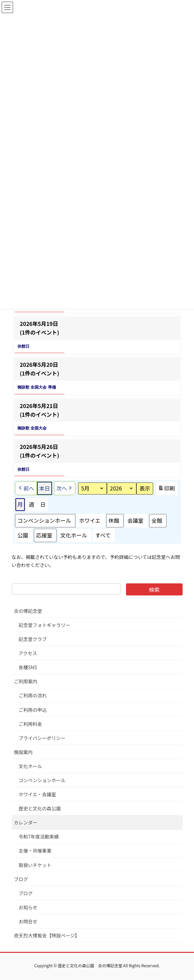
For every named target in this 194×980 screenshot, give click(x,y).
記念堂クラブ (33, 639)
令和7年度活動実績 (39, 837)
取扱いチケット (35, 865)
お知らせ (28, 907)
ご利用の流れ (33, 695)
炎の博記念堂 (28, 611)
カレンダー (26, 822)
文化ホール (74, 535)
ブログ (21, 879)
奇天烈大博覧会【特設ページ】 (47, 935)
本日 (45, 488)
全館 (156, 520)
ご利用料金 (30, 724)
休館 (114, 520)
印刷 (166, 489)
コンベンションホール (44, 520)
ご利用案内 (26, 681)
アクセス (28, 653)
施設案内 (23, 752)
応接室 (44, 535)
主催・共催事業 (35, 851)
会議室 (135, 520)
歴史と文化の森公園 (40, 808)
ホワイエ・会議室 (38, 794)
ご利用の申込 (33, 710)
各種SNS (28, 667)
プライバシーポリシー (42, 738)
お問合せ (28, 921)
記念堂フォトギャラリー (45, 625)
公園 (23, 535)
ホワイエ (90, 520)
